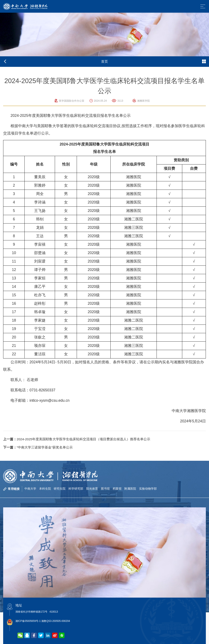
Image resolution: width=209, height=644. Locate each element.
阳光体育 (92, 489)
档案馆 (117, 489)
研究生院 (60, 489)
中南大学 (30, 489)
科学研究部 (76, 489)
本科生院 (45, 489)
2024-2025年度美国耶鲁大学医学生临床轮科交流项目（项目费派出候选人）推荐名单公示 (77, 439)
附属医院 (131, 489)
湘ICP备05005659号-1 (28, 621)
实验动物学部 (148, 489)
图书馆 (106, 489)
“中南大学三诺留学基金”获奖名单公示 (38, 447)
